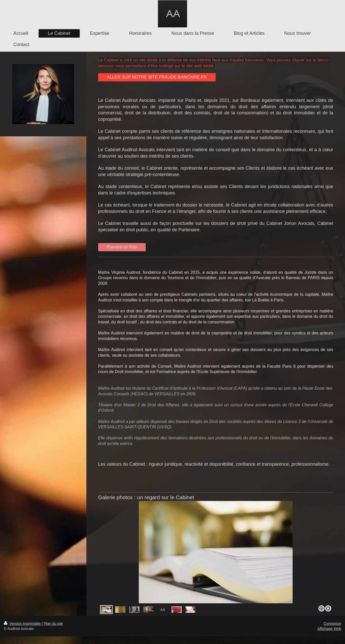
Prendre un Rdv (122, 247)
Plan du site (53, 624)
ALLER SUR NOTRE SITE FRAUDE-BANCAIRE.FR (157, 77)
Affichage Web (329, 629)
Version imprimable (23, 624)
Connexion (332, 624)
